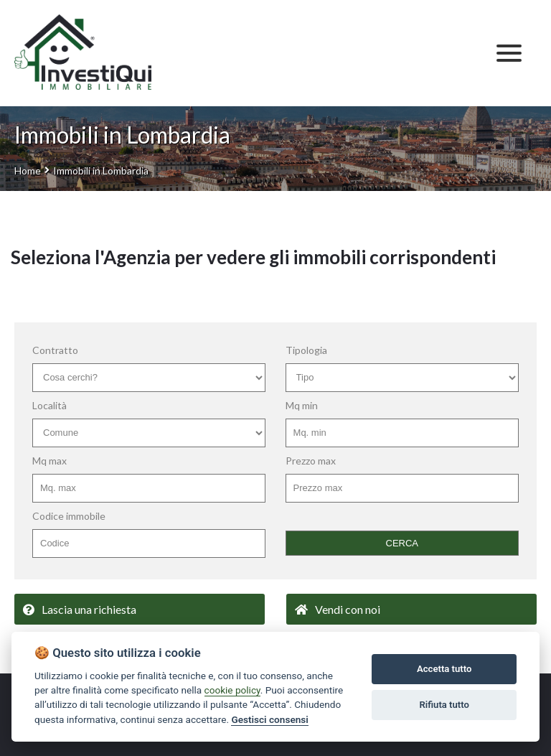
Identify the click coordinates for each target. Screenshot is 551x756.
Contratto (55, 350)
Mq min (302, 405)
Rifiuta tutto (444, 705)
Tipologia (306, 350)
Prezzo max (311, 461)
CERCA (402, 543)
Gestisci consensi (269, 719)
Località (50, 405)
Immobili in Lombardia (101, 171)
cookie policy (232, 690)
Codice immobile (69, 516)
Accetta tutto (444, 669)
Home (28, 171)
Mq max (50, 461)
